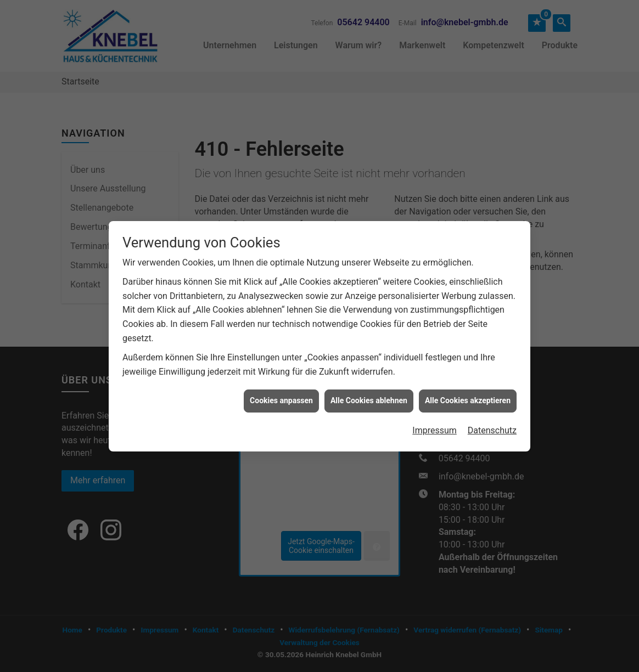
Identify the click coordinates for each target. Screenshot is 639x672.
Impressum (435, 425)
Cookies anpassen (281, 396)
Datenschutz (492, 425)
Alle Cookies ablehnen (369, 396)
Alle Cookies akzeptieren (468, 396)
